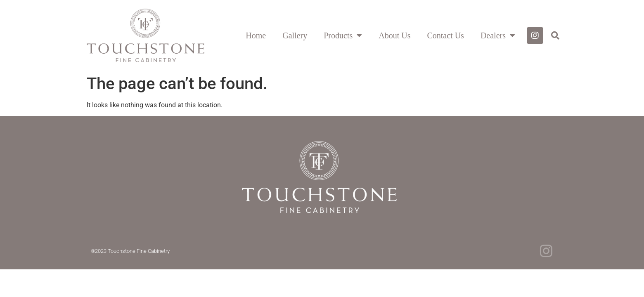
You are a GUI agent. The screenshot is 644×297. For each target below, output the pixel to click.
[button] (555, 35)
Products (343, 35)
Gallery (295, 35)
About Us (394, 35)
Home (256, 35)
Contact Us (445, 35)
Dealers (498, 35)
